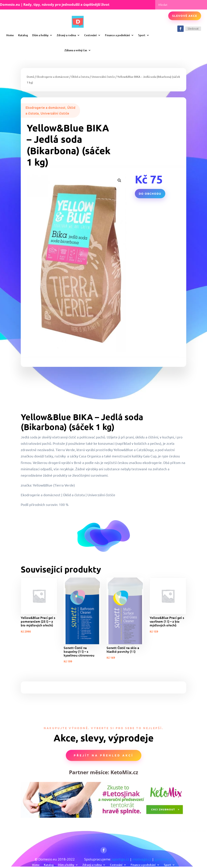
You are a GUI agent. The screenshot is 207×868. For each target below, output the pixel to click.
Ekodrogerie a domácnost (53, 77)
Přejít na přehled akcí (104, 755)
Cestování (90, 35)
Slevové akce (185, 16)
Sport (142, 35)
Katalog (23, 35)
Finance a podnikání (117, 35)
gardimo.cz (163, 859)
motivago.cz (142, 859)
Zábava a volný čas (76, 50)
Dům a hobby (40, 35)
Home (10, 35)
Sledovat (193, 29)
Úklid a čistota (80, 77)
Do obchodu (150, 194)
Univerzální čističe (103, 77)
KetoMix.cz (124, 772)
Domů (30, 77)
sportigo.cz (121, 859)
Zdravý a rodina (66, 35)
